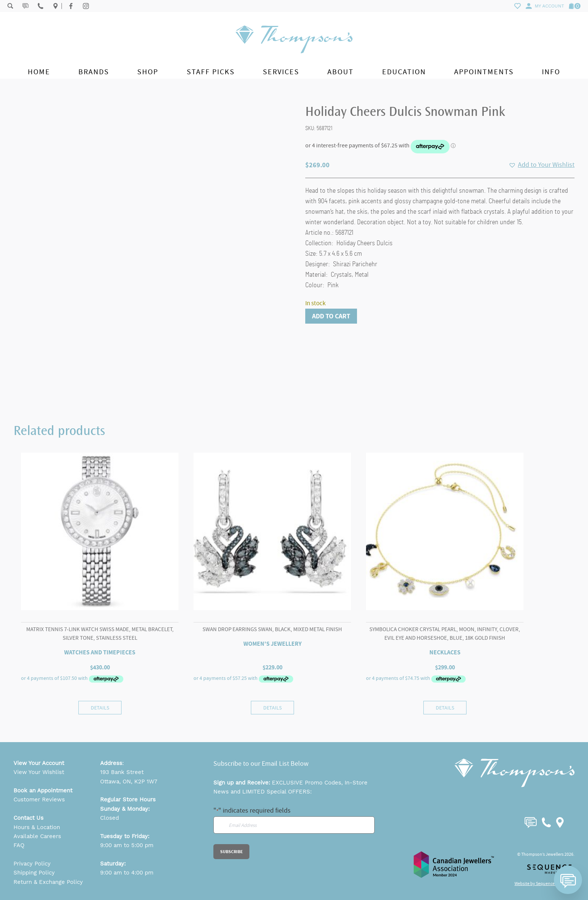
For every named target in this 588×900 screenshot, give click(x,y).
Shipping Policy (34, 873)
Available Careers (37, 836)
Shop (148, 72)
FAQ (19, 845)
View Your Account (39, 763)
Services (281, 72)
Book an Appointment (43, 790)
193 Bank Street (122, 772)
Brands (94, 72)
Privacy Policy (32, 864)
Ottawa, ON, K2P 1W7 (129, 781)
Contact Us (28, 818)
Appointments (484, 72)
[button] (541, 165)
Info (551, 72)
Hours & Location (37, 827)
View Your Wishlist (39, 772)
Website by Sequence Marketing (544, 883)
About (340, 72)
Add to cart (331, 316)
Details (100, 708)
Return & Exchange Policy (48, 882)
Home (39, 72)
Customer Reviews (39, 799)
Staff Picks (211, 72)
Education (404, 72)
